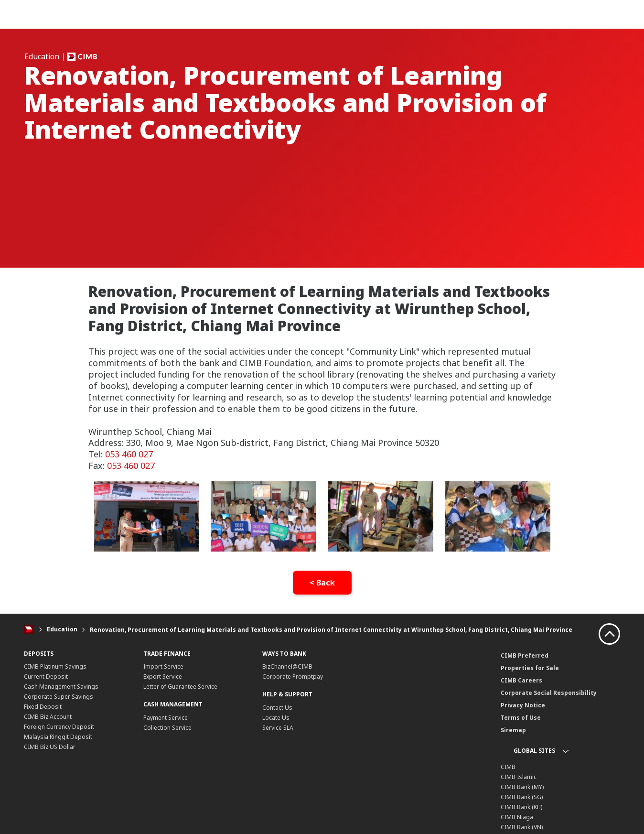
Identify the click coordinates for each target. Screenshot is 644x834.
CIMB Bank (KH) (521, 807)
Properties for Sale (530, 667)
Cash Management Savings (61, 687)
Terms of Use (521, 717)
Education (62, 630)
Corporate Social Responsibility (549, 692)
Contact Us (277, 708)
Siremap (513, 730)
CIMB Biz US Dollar (50, 747)
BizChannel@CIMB (287, 666)
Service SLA (278, 728)
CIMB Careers (521, 680)
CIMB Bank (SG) (522, 796)
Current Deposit (46, 677)
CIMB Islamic (519, 776)
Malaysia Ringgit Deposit (58, 737)
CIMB (508, 766)
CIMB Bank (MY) (522, 786)
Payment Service (166, 718)
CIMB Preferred (525, 655)
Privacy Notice (523, 705)
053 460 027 (129, 454)
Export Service (163, 677)
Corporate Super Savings (59, 697)
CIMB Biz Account (48, 717)
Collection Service (167, 728)
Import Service (163, 666)
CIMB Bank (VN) (522, 827)
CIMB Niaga (517, 817)
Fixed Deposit (43, 707)
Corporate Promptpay (293, 677)
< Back (322, 583)
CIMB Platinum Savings (55, 666)
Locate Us (276, 718)
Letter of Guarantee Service (180, 687)
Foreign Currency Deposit (59, 727)
